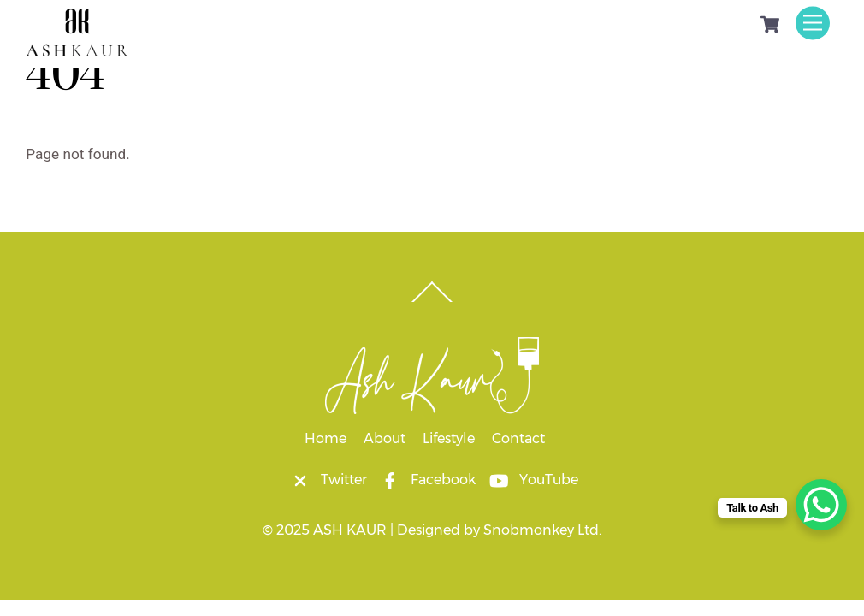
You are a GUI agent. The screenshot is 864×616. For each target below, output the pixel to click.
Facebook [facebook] (424, 480)
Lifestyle (449, 438)
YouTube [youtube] (530, 480)
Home (325, 438)
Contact (518, 438)
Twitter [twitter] (325, 480)
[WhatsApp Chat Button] (821, 505)
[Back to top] (432, 301)
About (385, 438)
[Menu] (813, 23)
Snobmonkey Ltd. (542, 530)
